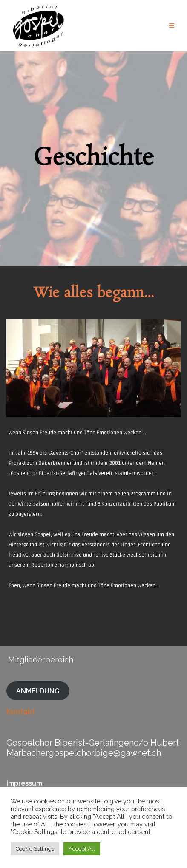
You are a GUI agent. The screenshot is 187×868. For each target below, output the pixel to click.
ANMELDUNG (38, 691)
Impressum (24, 783)
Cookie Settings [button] (35, 849)
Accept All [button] (82, 849)
